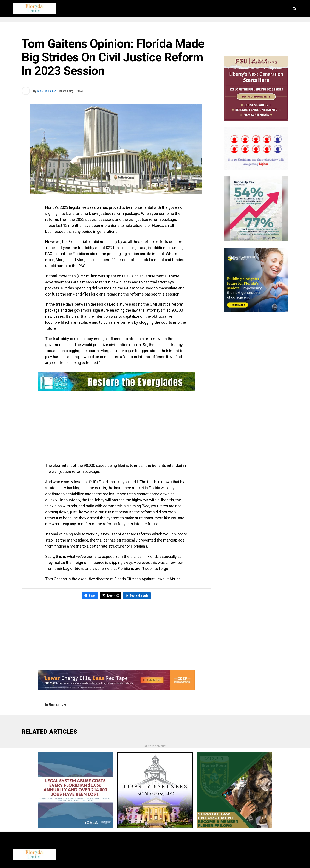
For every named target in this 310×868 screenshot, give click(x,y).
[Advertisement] (116, 428)
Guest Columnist (46, 91)
